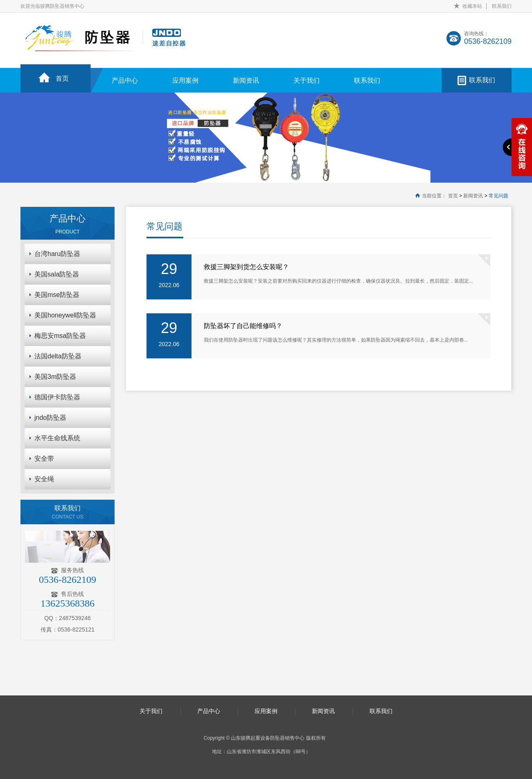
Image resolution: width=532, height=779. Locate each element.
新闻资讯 (246, 80)
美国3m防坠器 (55, 377)
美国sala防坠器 (57, 274)
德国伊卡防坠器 (57, 397)
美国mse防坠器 (57, 295)
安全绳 (44, 479)
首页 (62, 78)
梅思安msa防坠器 (60, 336)
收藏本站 (472, 6)
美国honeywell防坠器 (65, 315)
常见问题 (498, 196)
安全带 (44, 459)
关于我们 (307, 80)
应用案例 (185, 80)
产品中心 (125, 80)
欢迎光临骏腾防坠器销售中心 (52, 6)
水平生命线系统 (57, 438)
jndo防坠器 (50, 418)
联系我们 (502, 6)
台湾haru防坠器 (57, 254)
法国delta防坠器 (58, 356)
